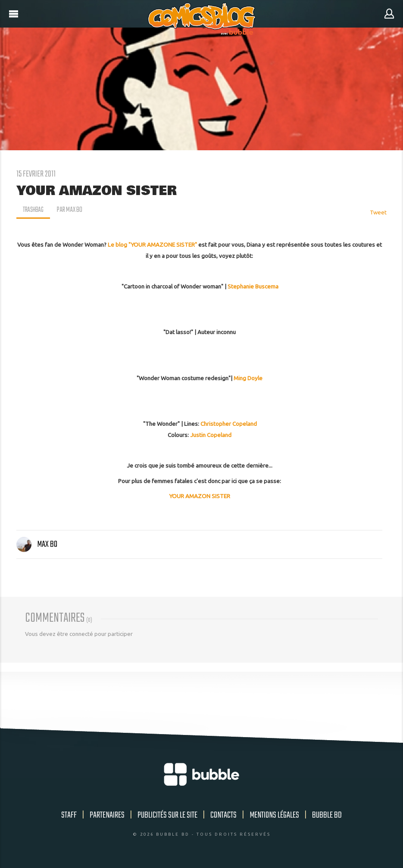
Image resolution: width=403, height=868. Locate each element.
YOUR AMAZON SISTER (200, 496)
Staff (69, 815)
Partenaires (107, 815)
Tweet (378, 212)
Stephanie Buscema (253, 286)
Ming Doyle (248, 378)
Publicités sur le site (167, 815)
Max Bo (37, 544)
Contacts (223, 815)
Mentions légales (274, 815)
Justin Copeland (211, 435)
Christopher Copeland (229, 424)
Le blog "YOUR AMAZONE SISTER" (152, 245)
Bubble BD (327, 815)
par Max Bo (71, 210)
